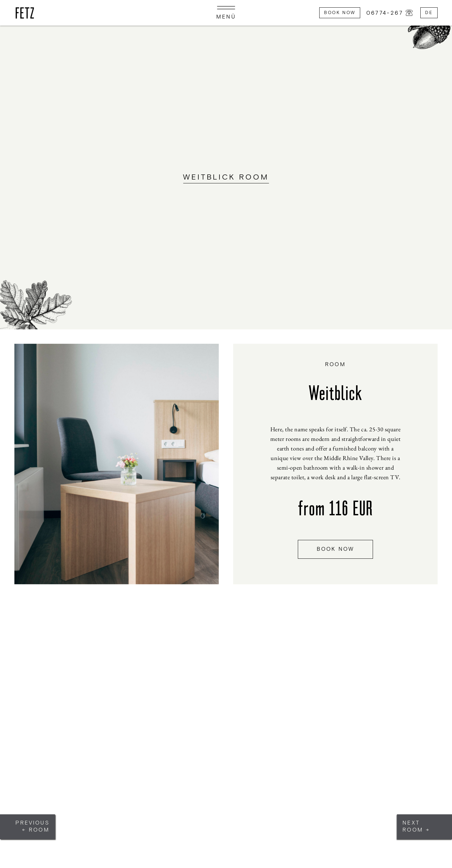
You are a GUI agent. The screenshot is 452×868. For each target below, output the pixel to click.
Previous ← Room (32, 826)
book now (336, 549)
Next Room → (416, 826)
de (429, 13)
